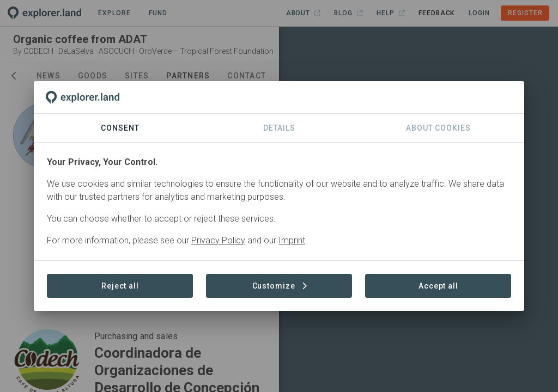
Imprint (292, 240)
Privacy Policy (218, 240)
